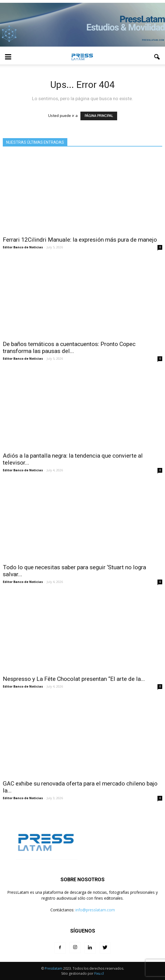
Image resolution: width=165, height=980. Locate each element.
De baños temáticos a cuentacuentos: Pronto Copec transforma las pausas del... (69, 348)
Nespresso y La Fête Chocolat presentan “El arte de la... (74, 679)
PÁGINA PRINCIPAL (99, 116)
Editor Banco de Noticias (23, 247)
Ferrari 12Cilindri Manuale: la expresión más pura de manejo (80, 240)
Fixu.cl (99, 973)
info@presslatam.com (95, 910)
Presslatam (54, 968)
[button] (157, 57)
